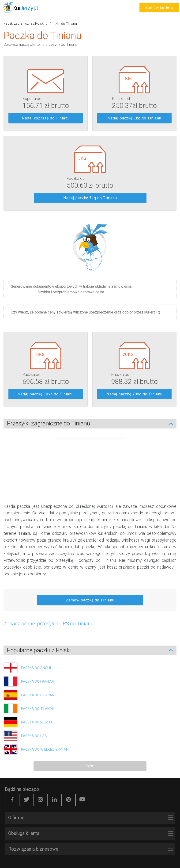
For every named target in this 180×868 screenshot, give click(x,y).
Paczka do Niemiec (37, 722)
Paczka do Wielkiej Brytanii (46, 750)
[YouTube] (82, 800)
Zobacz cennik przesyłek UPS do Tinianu (49, 624)
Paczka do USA (34, 736)
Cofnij (90, 766)
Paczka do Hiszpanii (39, 695)
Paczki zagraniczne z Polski (24, 23)
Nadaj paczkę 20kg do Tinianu (134, 394)
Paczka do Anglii (36, 668)
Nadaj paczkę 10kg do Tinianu (46, 394)
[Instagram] (40, 800)
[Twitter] (26, 800)
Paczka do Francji (37, 682)
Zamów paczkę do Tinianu (90, 600)
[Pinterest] (68, 800)
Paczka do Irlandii (37, 709)
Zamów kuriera (159, 8)
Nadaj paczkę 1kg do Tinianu (134, 118)
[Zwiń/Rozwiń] (173, 423)
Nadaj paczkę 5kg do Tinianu (90, 198)
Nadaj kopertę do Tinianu (46, 118)
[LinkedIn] (54, 800)
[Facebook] (12, 800)
